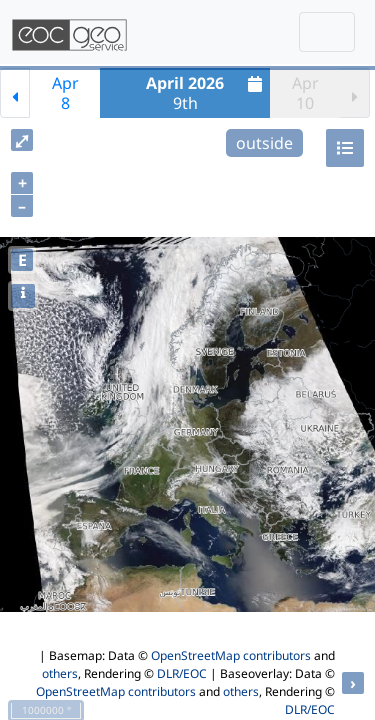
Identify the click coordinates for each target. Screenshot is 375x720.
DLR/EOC (182, 673)
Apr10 (305, 93)
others (60, 673)
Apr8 (65, 93)
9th (206, 93)
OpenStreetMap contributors (231, 655)
